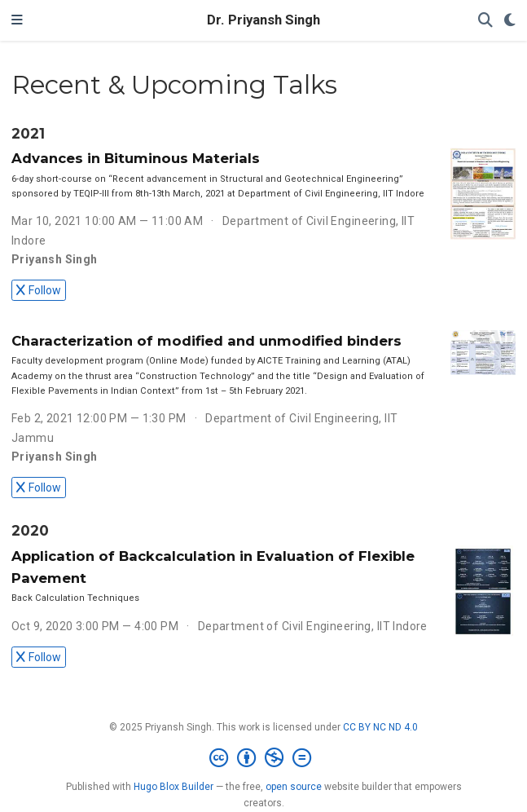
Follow (38, 290)
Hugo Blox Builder (173, 787)
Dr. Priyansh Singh (263, 20)
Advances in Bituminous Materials (136, 158)
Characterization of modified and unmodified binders (206, 341)
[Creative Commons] (263, 758)
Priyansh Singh (55, 259)
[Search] (485, 21)
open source (294, 787)
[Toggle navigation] (17, 20)
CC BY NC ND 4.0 (380, 727)
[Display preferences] (510, 21)
